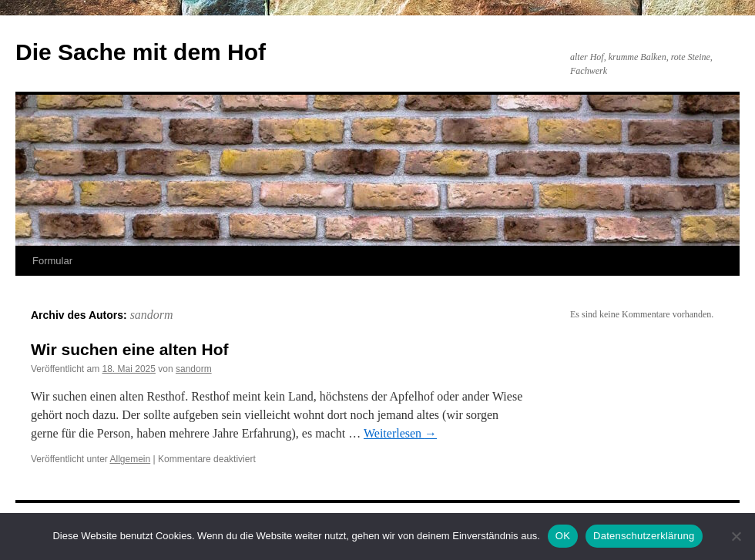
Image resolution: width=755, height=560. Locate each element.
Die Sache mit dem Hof (141, 52)
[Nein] (736, 536)
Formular (52, 261)
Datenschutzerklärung (644, 536)
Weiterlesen (400, 433)
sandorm (152, 315)
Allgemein (131, 459)
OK (563, 536)
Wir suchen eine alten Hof (130, 349)
